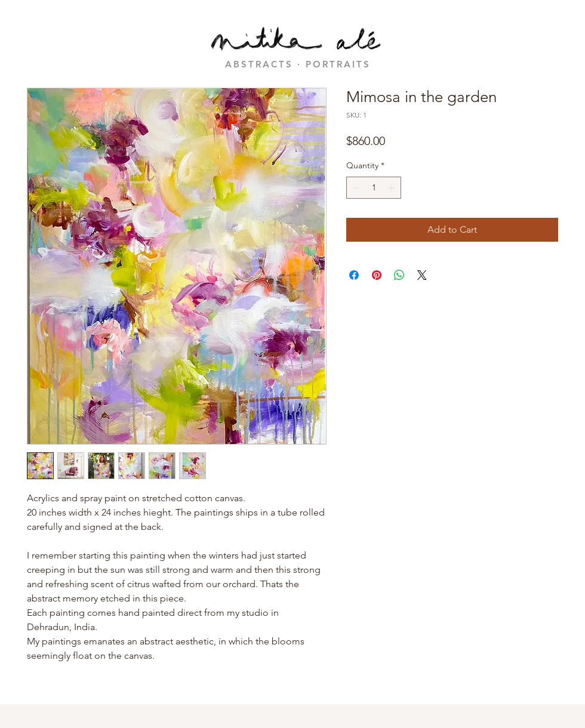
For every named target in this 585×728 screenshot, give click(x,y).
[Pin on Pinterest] (377, 275)
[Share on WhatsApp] (399, 275)
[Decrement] (355, 188)
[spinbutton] (374, 188)
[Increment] (392, 188)
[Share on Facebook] (354, 275)
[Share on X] (422, 275)
